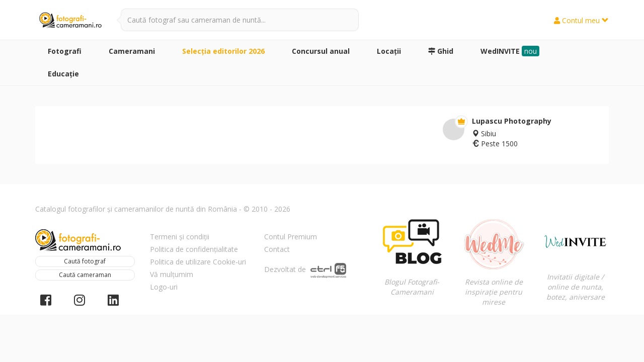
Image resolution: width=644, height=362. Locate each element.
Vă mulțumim (172, 274)
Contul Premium (291, 237)
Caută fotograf (85, 261)
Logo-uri (164, 287)
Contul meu (581, 20)
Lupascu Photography (512, 121)
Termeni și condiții (180, 237)
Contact (277, 249)
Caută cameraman (85, 275)
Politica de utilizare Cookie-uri (198, 262)
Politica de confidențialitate (194, 249)
